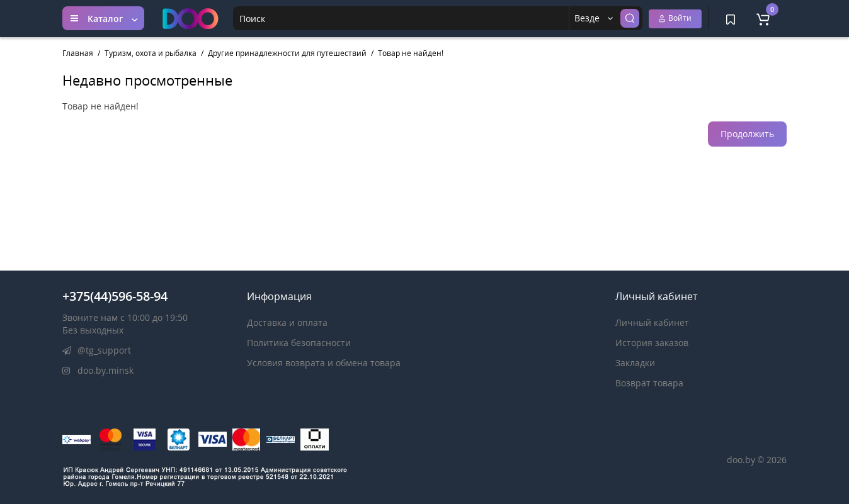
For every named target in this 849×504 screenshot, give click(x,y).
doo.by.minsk (98, 370)
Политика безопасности (299, 343)
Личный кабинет (652, 322)
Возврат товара (649, 383)
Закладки (635, 363)
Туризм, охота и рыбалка (151, 53)
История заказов (652, 343)
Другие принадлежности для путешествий (287, 53)
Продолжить (747, 134)
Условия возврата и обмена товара (324, 363)
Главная (78, 53)
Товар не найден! (411, 53)
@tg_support (97, 350)
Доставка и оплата (287, 322)
